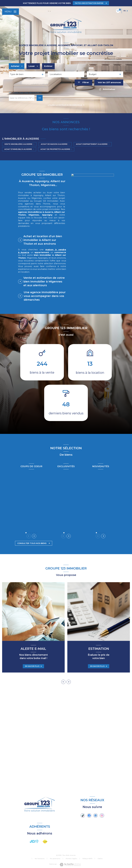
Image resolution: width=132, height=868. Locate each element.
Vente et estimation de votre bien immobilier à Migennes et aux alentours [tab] (44, 282)
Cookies (100, 859)
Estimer (48, 66)
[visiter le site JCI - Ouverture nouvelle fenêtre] (34, 841)
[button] (35, 536)
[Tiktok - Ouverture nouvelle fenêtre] (83, 815)
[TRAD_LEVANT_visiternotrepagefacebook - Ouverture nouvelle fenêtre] (89, 815)
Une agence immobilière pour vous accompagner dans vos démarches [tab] (45, 296)
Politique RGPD (87, 859)
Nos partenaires (55, 859)
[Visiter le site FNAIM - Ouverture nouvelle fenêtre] (45, 842)
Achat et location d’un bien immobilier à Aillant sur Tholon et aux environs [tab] (43, 240)
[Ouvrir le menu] (11, 12)
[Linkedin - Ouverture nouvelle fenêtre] (96, 815)
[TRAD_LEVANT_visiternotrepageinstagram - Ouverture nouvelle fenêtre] (102, 815)
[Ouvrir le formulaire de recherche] (83, 83)
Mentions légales (71, 859)
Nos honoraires (40, 859)
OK (40, 98)
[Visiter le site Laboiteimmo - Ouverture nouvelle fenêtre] (70, 865)
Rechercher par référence (25, 93)
